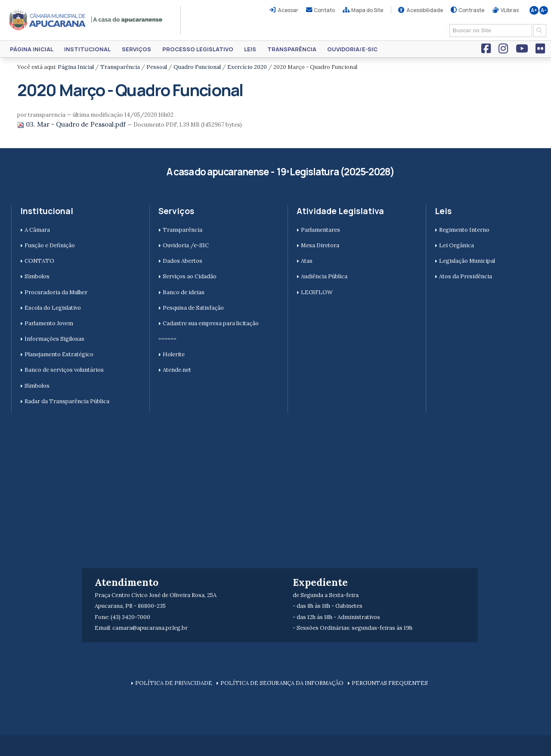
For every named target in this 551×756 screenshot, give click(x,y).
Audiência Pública (324, 276)
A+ (534, 10)
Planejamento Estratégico (59, 354)
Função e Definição (50, 245)
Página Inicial (32, 49)
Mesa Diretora (320, 245)
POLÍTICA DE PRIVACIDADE (174, 683)
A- (544, 10)
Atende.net (177, 370)
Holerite (174, 354)
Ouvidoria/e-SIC (352, 49)
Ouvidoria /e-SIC (186, 245)
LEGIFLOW (317, 292)
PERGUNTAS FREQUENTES (390, 683)
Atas (307, 261)
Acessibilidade (425, 10)
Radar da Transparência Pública (67, 401)
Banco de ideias (184, 292)
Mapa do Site (367, 10)
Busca (447, 23)
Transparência (292, 49)
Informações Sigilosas (54, 339)
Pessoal (157, 67)
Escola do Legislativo (53, 308)
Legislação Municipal (467, 261)
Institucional (87, 49)
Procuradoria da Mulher (56, 292)
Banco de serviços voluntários (64, 370)
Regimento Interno (464, 230)
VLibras (510, 10)
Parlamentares (320, 230)
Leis (250, 49)
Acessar (288, 10)
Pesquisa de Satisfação (193, 308)
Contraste (471, 10)
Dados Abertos (183, 261)
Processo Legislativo (198, 49)
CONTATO (39, 261)
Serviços (136, 49)
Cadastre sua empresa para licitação (211, 323)
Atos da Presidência (466, 276)
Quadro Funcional (197, 67)
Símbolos (37, 276)
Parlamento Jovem (49, 323)
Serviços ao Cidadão (190, 276)
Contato (324, 10)
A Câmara (37, 230)
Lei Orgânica (457, 245)
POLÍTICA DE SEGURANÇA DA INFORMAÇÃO (282, 683)
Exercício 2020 (247, 67)
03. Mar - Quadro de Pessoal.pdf (72, 124)
